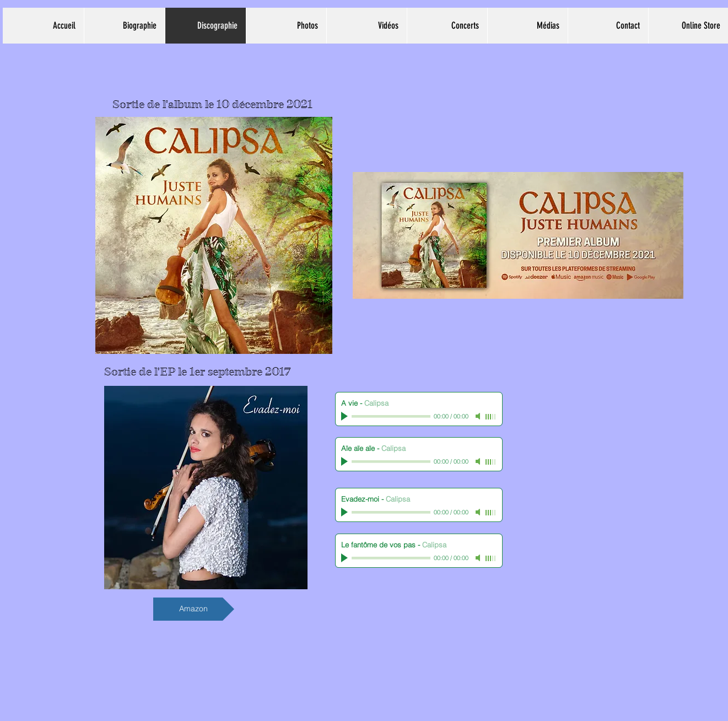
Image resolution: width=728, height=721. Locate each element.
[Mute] (479, 416)
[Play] (346, 416)
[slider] (491, 417)
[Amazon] (194, 609)
